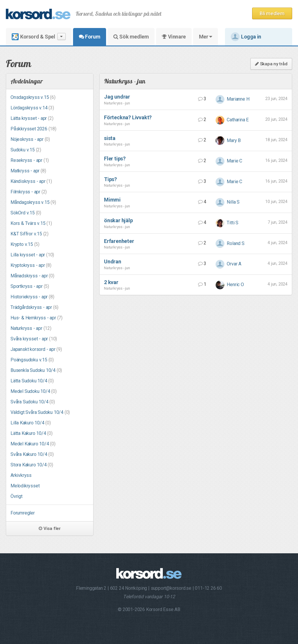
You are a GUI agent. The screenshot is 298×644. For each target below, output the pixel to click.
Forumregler (23, 513)
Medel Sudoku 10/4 (34, 391)
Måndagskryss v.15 (33, 202)
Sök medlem (131, 37)
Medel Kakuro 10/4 (33, 444)
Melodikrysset (25, 486)
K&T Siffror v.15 (30, 234)
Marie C (229, 161)
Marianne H (233, 99)
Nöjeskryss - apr (30, 139)
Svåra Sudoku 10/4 (33, 402)
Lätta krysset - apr (32, 118)
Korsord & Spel (39, 37)
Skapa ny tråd (271, 64)
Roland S (230, 243)
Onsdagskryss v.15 (33, 97)
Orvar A (228, 264)
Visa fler (50, 528)
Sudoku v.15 (26, 150)
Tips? (110, 179)
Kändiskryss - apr (31, 181)
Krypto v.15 (25, 244)
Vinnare (174, 37)
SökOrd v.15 (26, 213)
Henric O (230, 285)
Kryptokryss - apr (31, 265)
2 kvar (111, 282)
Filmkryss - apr (29, 192)
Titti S (227, 223)
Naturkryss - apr (31, 328)
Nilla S (228, 202)
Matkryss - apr (28, 171)
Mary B (228, 140)
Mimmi (112, 200)
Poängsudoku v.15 (32, 360)
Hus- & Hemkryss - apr (37, 318)
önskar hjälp (118, 220)
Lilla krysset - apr (32, 255)
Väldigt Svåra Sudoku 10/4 (40, 412)
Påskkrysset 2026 (33, 129)
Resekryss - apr (30, 160)
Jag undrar (117, 97)
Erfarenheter (119, 241)
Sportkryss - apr (30, 286)
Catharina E (232, 120)
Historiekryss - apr (32, 297)
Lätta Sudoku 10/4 (32, 381)
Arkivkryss (21, 475)
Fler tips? (115, 159)
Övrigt (17, 496)
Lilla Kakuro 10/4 (31, 423)
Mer (206, 37)
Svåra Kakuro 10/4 (32, 454)
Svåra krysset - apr (34, 339)
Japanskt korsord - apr (36, 349)
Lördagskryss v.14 (32, 108)
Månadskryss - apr (32, 276)
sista (110, 138)
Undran (113, 261)
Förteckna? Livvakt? (128, 117)
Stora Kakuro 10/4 (32, 465)
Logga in (246, 37)
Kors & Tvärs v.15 (31, 223)
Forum (90, 37)
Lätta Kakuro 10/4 (32, 433)
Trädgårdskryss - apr (34, 307)
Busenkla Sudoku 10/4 (36, 370)
